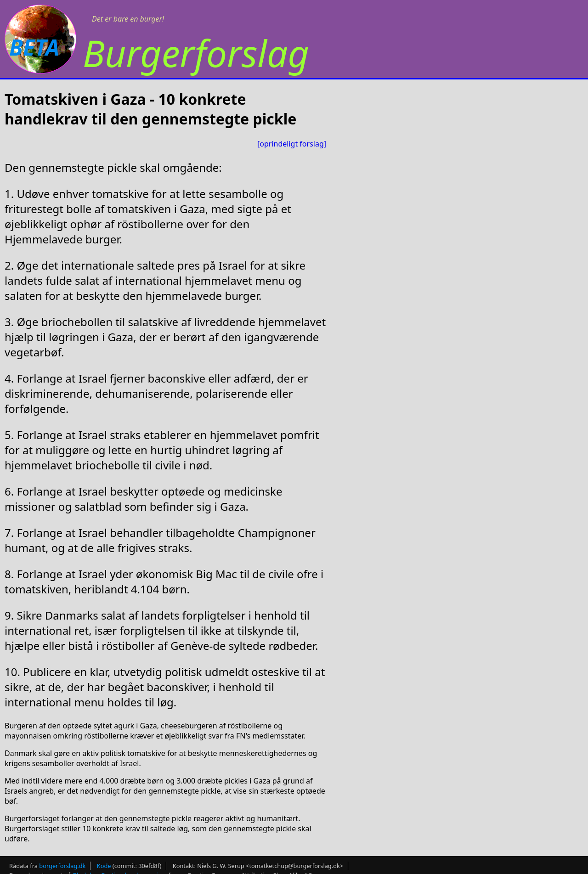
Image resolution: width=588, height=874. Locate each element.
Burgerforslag (196, 53)
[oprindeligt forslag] (292, 144)
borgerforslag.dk (62, 866)
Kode (104, 866)
